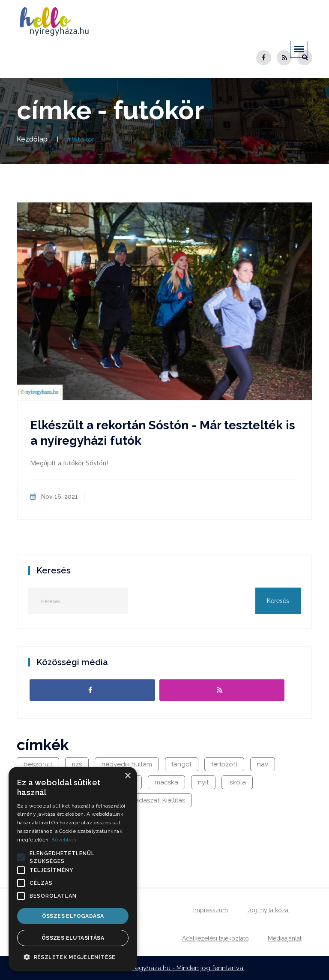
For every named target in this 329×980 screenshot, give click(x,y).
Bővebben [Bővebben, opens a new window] (64, 840)
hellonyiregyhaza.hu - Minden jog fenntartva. (177, 968)
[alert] (73, 869)
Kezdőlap (32, 139)
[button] (21, 857)
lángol (182, 764)
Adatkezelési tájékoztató (215, 938)
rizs (77, 764)
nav (263, 764)
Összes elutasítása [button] (73, 938)
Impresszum (211, 910)
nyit (203, 782)
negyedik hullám (127, 764)
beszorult (38, 764)
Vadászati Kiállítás (158, 800)
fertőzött (224, 764)
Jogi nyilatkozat (268, 910)
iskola (237, 782)
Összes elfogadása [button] (73, 916)
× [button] (127, 776)
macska (166, 782)
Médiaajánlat (285, 938)
